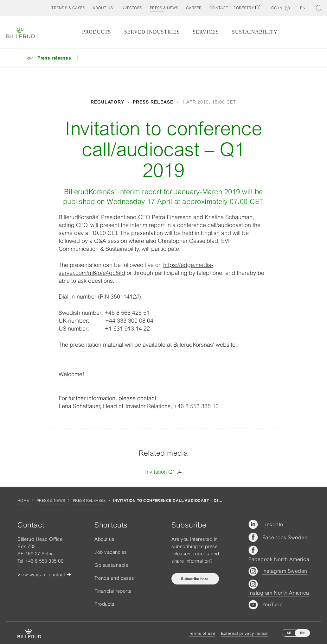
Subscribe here (195, 579)
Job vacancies (111, 552)
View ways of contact (41, 575)
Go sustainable (111, 565)
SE (289, 633)
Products (97, 32)
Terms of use (202, 633)
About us (104, 539)
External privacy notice (244, 633)
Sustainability (255, 32)
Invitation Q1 (160, 472)
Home (23, 501)
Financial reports (113, 591)
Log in (276, 8)
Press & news (51, 501)
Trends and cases (114, 578)
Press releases (89, 501)
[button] (103, 8)
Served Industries (152, 32)
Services (206, 32)
